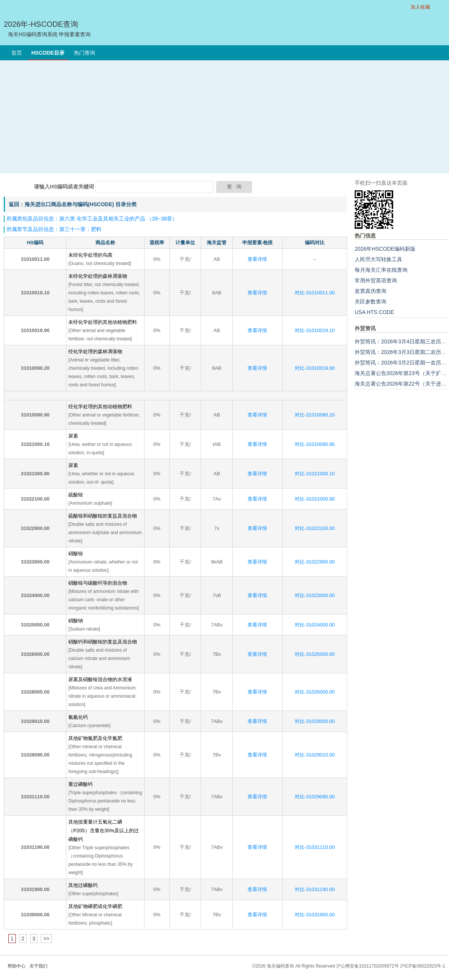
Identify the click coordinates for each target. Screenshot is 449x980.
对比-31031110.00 (315, 847)
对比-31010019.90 (315, 368)
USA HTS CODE (374, 312)
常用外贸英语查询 (376, 280)
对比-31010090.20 (315, 415)
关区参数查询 (371, 302)
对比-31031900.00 (315, 915)
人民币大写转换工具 (378, 259)
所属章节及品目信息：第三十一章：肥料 (54, 229)
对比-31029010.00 (315, 755)
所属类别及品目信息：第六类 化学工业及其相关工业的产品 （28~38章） (92, 219)
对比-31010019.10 (315, 330)
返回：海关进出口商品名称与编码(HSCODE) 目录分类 (73, 204)
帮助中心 (17, 966)
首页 (17, 53)
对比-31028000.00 (315, 721)
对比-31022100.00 (315, 528)
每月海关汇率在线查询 (381, 270)
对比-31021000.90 (315, 499)
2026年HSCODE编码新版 (385, 249)
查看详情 (257, 259)
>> (46, 939)
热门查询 (85, 53)
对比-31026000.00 (315, 692)
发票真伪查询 (371, 291)
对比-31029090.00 (315, 797)
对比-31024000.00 (315, 625)
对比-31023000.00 (315, 595)
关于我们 (38, 966)
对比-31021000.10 (315, 474)
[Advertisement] (224, 117)
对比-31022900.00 (315, 562)
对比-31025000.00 (315, 654)
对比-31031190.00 (315, 889)
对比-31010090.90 (315, 444)
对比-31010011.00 (315, 293)
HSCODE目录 (48, 53)
